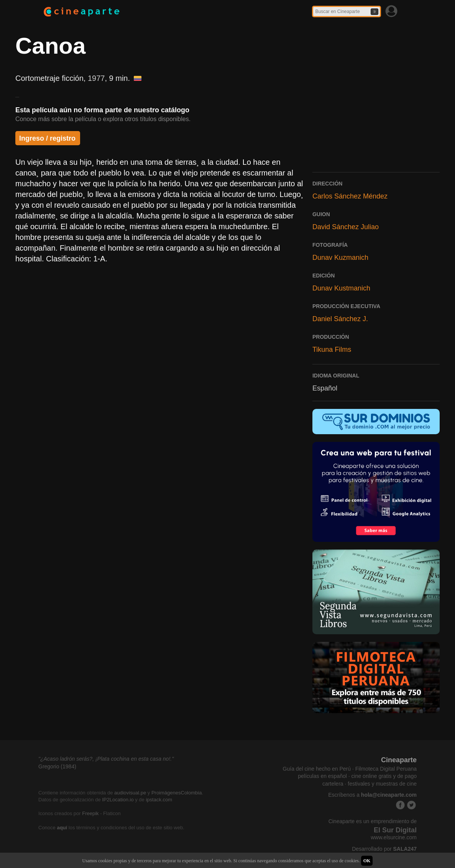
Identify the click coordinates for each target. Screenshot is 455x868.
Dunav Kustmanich (341, 288)
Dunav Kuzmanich (340, 258)
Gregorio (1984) (57, 766)
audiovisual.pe (130, 793)
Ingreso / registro (47, 138)
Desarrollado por (384, 849)
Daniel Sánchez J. (340, 319)
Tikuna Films (332, 349)
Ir (375, 12)
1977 (96, 78)
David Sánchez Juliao (346, 227)
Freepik (90, 813)
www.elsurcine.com (394, 837)
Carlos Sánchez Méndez (350, 196)
